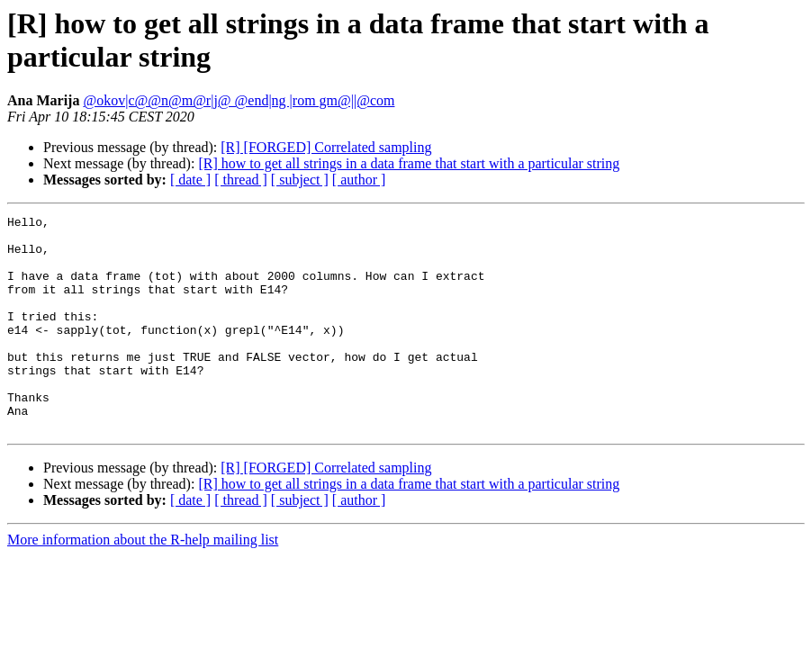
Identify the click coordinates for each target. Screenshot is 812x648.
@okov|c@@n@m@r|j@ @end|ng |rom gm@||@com (239, 100)
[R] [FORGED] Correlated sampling (326, 147)
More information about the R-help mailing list (143, 583)
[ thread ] (241, 180)
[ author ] (359, 180)
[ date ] (190, 180)
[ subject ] (300, 180)
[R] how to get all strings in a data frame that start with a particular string (409, 163)
